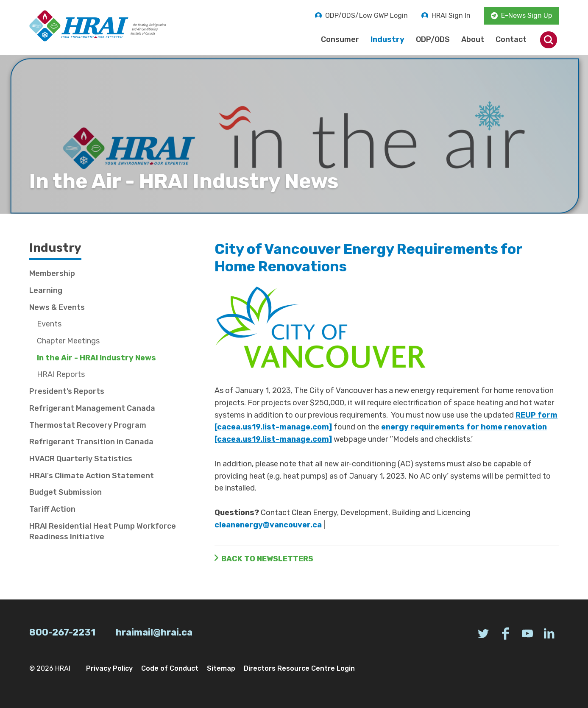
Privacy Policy (109, 668)
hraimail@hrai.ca (154, 632)
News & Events (57, 307)
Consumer (340, 39)
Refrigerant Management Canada (92, 408)
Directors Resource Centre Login (299, 668)
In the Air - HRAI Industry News (96, 358)
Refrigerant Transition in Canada (91, 442)
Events (49, 324)
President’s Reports (67, 391)
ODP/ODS (433, 39)
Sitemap (221, 668)
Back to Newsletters (267, 559)
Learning (46, 290)
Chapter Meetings (68, 341)
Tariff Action (52, 509)
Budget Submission (65, 492)
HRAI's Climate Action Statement (92, 476)
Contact (511, 39)
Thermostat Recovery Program (88, 425)
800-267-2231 (62, 632)
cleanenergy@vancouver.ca (269, 525)
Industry (387, 39)
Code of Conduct (170, 668)
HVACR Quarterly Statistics (81, 459)
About (473, 39)
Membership (52, 273)
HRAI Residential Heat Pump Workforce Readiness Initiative (103, 531)
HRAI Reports (61, 374)
